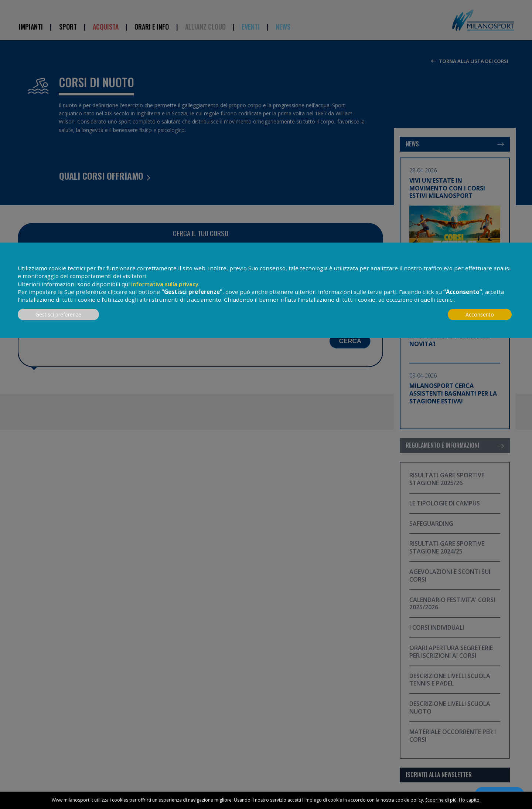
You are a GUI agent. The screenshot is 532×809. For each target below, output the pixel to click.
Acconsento (480, 314)
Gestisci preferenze (58, 314)
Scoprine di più (441, 800)
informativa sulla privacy (165, 284)
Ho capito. (470, 800)
